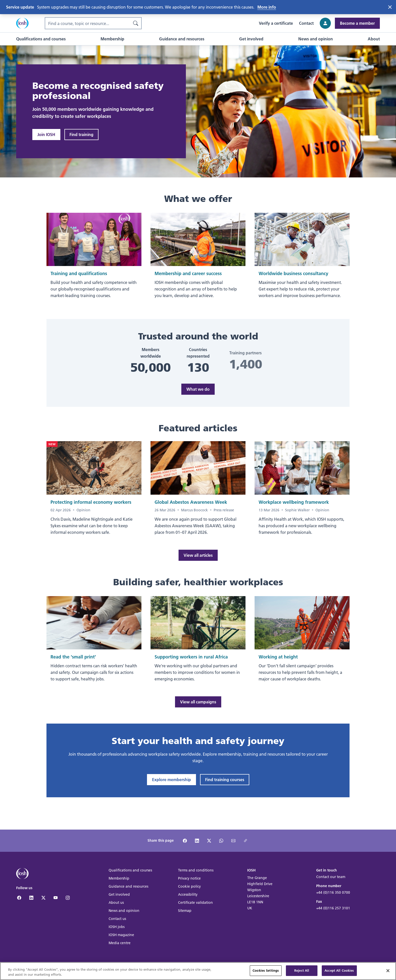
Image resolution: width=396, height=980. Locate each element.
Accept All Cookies (339, 971)
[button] (41, 39)
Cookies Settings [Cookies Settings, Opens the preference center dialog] (266, 971)
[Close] (388, 971)
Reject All (302, 971)
